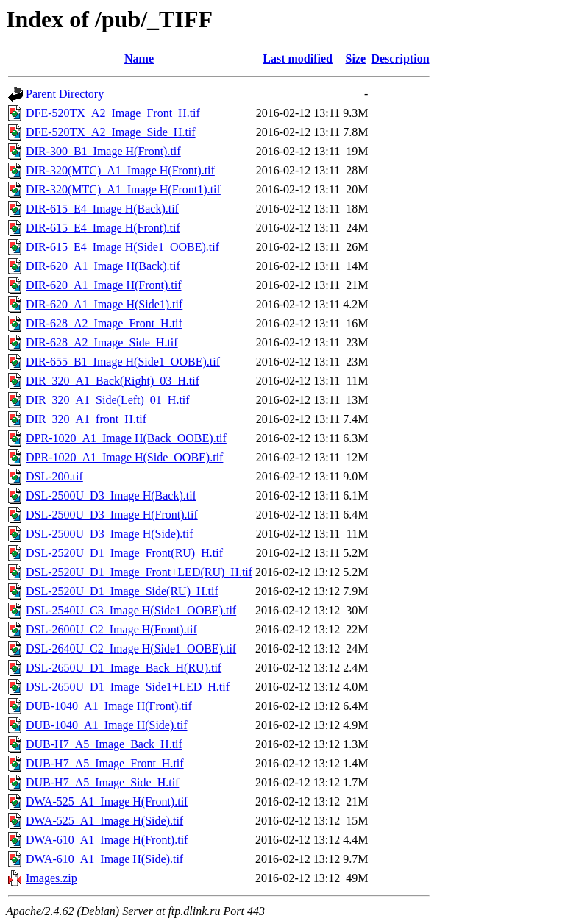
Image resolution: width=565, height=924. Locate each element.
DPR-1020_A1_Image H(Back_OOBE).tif (126, 438)
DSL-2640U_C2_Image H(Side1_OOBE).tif (131, 648)
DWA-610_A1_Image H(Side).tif (104, 859)
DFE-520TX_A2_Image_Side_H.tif (111, 132)
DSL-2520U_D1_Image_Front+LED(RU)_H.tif (139, 572)
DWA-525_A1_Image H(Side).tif (104, 821)
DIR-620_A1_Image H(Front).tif (104, 285)
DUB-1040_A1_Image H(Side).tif (107, 725)
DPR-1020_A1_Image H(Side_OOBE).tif (124, 457)
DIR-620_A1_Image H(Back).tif (103, 266)
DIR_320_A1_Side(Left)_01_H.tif (108, 400)
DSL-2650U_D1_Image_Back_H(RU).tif (124, 668)
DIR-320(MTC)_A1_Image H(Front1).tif (123, 189)
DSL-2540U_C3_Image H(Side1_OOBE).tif (131, 610)
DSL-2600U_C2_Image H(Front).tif (111, 629)
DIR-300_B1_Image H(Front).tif (103, 151)
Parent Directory (65, 94)
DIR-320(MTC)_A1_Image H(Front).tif (120, 170)
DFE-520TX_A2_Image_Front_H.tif (113, 113)
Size (356, 58)
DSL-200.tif (54, 476)
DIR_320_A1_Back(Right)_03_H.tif (113, 381)
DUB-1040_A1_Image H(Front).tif (109, 706)
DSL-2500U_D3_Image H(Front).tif (112, 515)
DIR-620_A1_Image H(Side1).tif (104, 304)
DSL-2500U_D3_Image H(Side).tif (110, 534)
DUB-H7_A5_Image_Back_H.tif (104, 744)
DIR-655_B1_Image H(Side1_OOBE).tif (123, 362)
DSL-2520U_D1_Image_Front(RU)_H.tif (124, 553)
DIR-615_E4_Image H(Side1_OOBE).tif (122, 247)
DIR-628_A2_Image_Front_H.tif (104, 323)
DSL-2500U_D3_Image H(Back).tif (111, 495)
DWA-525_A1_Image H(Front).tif (107, 802)
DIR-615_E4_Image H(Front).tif (103, 228)
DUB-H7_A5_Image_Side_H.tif (102, 782)
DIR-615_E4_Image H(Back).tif (102, 209)
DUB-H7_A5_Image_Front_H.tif (105, 763)
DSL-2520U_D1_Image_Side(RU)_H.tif (122, 591)
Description (400, 58)
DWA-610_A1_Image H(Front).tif (107, 840)
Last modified (298, 58)
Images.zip (51, 878)
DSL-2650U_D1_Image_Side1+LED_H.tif (128, 687)
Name (139, 58)
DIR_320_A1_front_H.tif (86, 419)
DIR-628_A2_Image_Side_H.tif (102, 342)
